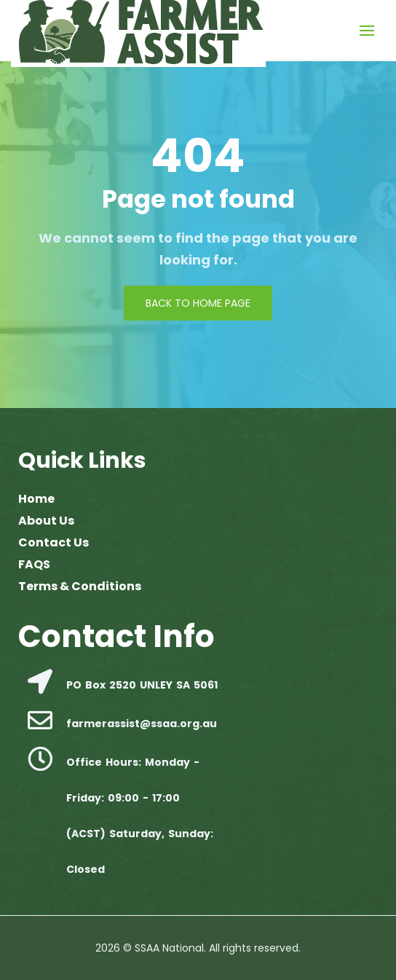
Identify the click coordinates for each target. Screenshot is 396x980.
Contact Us (54, 542)
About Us (46, 521)
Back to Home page (198, 303)
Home (36, 499)
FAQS (34, 564)
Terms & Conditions (80, 586)
